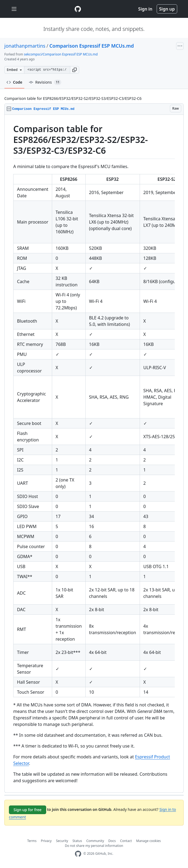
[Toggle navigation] (14, 9)
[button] (75, 70)
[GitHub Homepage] (78, 854)
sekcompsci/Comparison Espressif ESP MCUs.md (61, 54)
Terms (32, 841)
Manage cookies (148, 841)
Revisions (45, 82)
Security (62, 841)
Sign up (167, 9)
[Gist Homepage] (78, 9)
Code (14, 82)
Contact (126, 841)
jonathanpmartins (25, 46)
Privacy (46, 841)
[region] (94, 454)
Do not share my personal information (94, 846)
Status (77, 841)
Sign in (145, 9)
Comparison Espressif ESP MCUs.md (92, 46)
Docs (112, 841)
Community (95, 841)
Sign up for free (28, 810)
